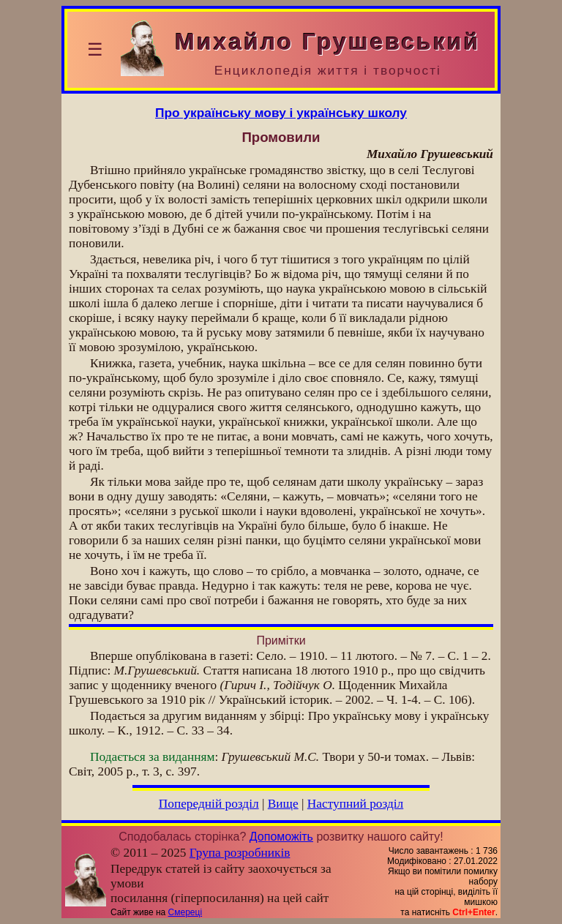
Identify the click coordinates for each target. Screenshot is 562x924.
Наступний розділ (355, 804)
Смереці (185, 912)
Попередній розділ (209, 804)
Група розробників (240, 853)
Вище (283, 804)
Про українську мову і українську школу (281, 113)
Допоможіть (281, 837)
